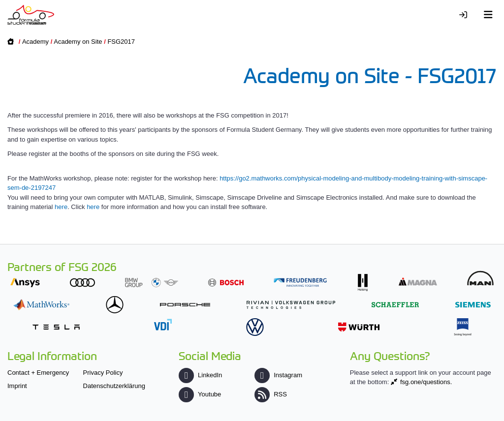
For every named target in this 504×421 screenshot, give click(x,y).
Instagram (278, 375)
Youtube (200, 394)
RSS (271, 394)
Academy (35, 42)
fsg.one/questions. (426, 382)
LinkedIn (200, 375)
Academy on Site (78, 42)
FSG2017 (121, 42)
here (61, 207)
